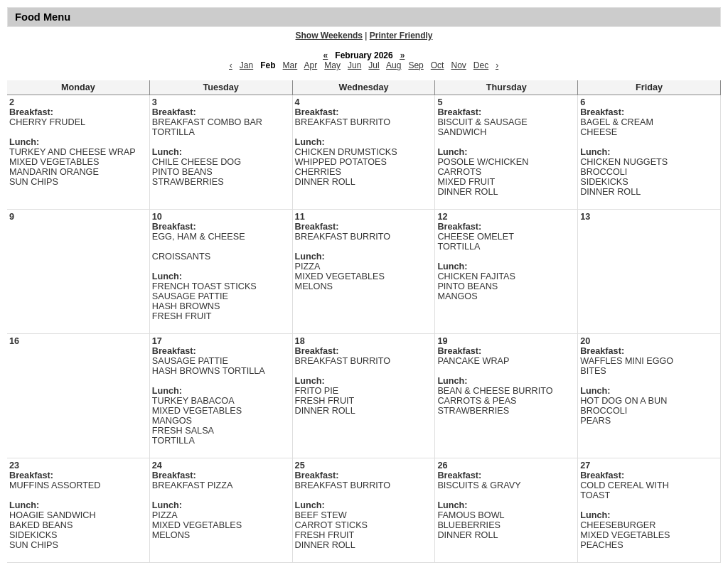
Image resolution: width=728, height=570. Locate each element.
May (332, 65)
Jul (374, 65)
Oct (438, 65)
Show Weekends (329, 36)
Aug (394, 65)
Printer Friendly (401, 36)
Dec (481, 65)
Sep (416, 65)
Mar (290, 65)
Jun (354, 65)
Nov (458, 65)
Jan (246, 65)
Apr (311, 65)
